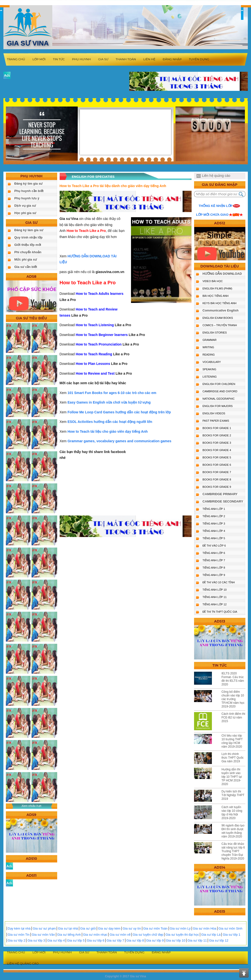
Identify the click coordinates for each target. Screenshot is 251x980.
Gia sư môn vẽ (120, 935)
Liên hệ (149, 59)
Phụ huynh (82, 59)
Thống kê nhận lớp (216, 206)
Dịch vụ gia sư (25, 206)
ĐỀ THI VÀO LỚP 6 (214, 546)
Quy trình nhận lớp (28, 237)
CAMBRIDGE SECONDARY (223, 501)
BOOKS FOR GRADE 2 (217, 435)
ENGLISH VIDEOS (214, 413)
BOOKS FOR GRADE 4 (217, 450)
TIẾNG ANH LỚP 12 (215, 604)
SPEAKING (209, 369)
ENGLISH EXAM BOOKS (218, 318)
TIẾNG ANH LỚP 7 (214, 560)
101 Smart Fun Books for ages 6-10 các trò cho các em (112, 393)
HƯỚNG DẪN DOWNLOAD (222, 274)
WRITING (208, 347)
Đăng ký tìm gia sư (29, 184)
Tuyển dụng (199, 59)
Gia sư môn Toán (155, 928)
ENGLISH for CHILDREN (219, 384)
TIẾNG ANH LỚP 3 (214, 524)
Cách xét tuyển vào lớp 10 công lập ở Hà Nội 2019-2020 (232, 813)
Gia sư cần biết (26, 267)
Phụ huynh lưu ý (27, 198)
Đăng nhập (172, 59)
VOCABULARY (212, 362)
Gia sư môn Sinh (230, 928)
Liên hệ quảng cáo (216, 176)
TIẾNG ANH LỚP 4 (214, 531)
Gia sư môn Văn (43, 935)
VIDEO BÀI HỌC (213, 281)
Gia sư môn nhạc (95, 935)
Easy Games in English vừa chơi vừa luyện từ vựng (109, 402)
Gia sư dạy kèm (109, 928)
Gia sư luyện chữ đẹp (148, 935)
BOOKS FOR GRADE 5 (217, 457)
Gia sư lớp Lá (211, 935)
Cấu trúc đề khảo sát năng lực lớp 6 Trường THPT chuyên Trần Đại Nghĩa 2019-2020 (233, 851)
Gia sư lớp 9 (155, 940)
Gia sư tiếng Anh (69, 935)
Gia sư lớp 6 (96, 940)
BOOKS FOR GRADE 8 (217, 479)
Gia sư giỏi (88, 928)
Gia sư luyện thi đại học (182, 935)
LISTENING (210, 377)
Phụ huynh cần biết (29, 191)
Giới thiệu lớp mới (28, 245)
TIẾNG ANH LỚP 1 (214, 509)
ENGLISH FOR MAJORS (218, 406)
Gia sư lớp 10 (176, 940)
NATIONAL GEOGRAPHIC (219, 399)
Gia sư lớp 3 (36, 940)
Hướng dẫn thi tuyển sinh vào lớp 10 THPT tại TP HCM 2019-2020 (232, 777)
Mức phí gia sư (26, 259)
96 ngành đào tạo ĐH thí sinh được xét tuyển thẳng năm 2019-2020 (233, 831)
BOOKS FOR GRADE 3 (217, 443)
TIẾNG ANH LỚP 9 (214, 575)
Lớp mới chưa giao (212, 215)
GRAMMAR (210, 340)
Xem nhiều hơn (31, 806)
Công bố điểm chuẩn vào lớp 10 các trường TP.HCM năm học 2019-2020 (233, 699)
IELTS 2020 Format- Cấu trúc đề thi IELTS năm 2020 (233, 679)
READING (209, 355)
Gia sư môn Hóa (205, 928)
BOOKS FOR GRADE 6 (217, 465)
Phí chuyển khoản (28, 252)
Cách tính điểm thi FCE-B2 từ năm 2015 (233, 717)
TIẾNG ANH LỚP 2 (214, 516)
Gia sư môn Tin (19, 935)
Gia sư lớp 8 (135, 940)
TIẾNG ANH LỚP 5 (214, 538)
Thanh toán (126, 59)
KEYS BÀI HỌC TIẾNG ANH (220, 303)
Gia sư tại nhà (68, 928)
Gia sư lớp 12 (219, 940)
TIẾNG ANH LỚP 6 (214, 553)
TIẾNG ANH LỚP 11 (215, 597)
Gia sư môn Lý (180, 928)
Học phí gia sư (25, 213)
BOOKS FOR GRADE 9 (217, 487)
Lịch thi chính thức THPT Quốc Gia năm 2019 (233, 758)
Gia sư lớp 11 (197, 940)
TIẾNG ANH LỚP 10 (215, 590)
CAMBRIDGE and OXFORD (220, 391)
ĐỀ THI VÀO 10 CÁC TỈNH (219, 582)
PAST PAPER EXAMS (216, 421)
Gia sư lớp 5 (76, 940)
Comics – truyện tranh (220, 325)
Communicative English (221, 310)
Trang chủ (16, 59)
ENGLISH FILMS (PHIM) (218, 288)
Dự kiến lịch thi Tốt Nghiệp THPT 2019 (233, 795)
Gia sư (103, 59)
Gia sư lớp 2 (17, 940)
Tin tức (59, 59)
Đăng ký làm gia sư (29, 230)
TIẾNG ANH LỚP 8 (214, 568)
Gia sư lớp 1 (231, 935)
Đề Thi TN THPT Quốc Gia (220, 612)
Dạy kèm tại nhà (19, 928)
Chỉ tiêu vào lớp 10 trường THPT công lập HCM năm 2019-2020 (232, 741)
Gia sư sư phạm (44, 928)
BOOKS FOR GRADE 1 (217, 428)
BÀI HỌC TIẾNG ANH (216, 296)
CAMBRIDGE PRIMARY (220, 494)
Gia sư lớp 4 (56, 940)
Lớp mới (39, 59)
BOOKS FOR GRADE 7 (217, 472)
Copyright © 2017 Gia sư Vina (125, 976)
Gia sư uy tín (132, 928)
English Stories (215, 333)
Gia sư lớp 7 (115, 940)
